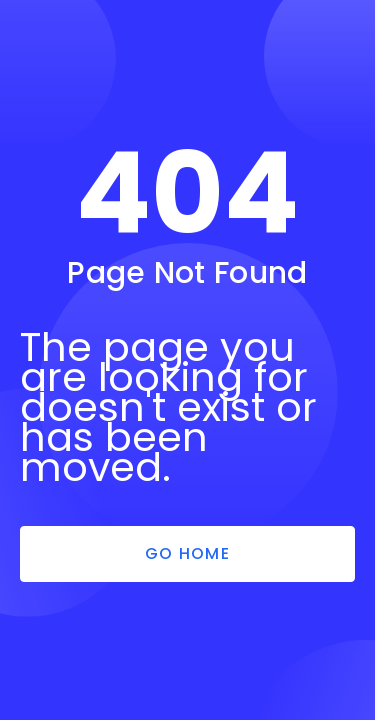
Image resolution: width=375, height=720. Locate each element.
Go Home (187, 553)
